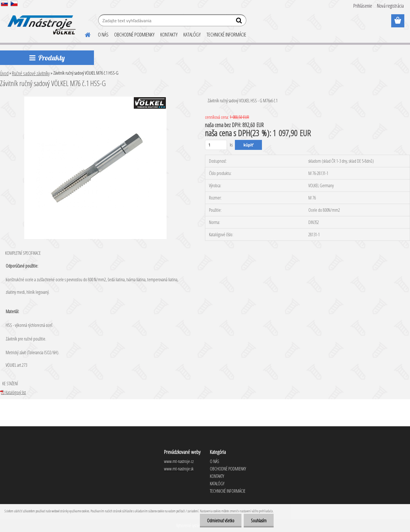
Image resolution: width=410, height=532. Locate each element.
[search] (240, 22)
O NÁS (103, 34)
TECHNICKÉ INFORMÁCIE (226, 34)
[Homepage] (84, 34)
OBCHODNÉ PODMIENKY (134, 34)
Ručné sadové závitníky (31, 73)
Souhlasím (259, 521)
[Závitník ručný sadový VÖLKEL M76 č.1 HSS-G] (95, 99)
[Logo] (41, 21)
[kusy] (216, 145)
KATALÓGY (192, 34)
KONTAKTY (169, 34)
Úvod (4, 73)
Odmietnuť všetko (221, 521)
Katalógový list (13, 392)
